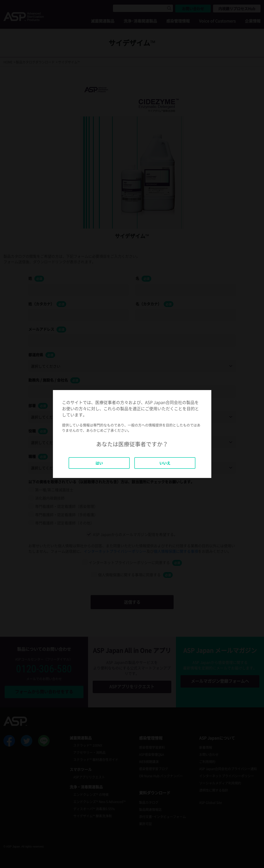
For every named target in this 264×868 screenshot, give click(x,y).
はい (99, 463)
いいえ (165, 463)
